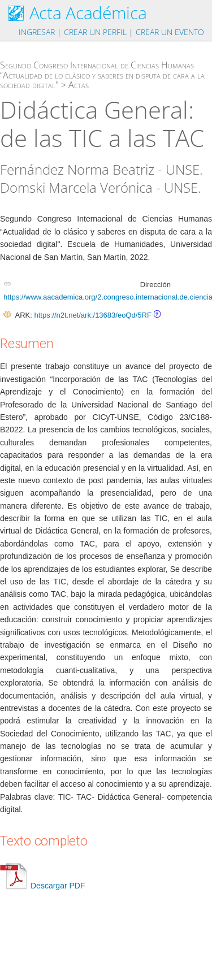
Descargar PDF (42, 886)
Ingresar (37, 32)
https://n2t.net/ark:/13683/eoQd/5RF (92, 315)
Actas (79, 85)
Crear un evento (170, 32)
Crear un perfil (95, 32)
